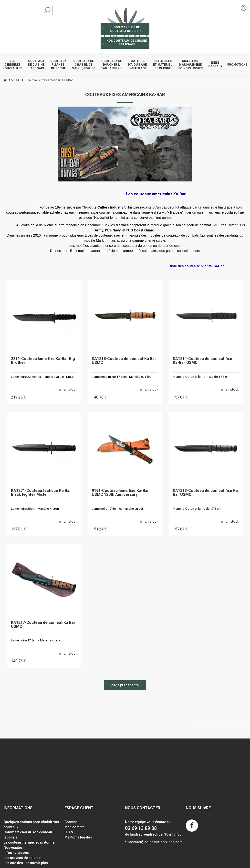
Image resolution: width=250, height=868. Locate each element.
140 (99, 397)
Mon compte (74, 827)
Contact (71, 822)
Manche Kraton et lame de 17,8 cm (197, 509)
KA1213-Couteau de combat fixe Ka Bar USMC (205, 493)
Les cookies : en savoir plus (26, 863)
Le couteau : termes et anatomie (29, 842)
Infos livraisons (16, 853)
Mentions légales (78, 837)
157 (180, 397)
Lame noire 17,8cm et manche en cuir (118, 509)
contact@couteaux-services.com (156, 842)
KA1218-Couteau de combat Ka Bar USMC (124, 361)
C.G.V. (69, 832)
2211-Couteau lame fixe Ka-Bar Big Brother (43, 361)
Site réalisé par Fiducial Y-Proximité (220, 726)
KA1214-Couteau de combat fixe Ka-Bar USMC (203, 361)
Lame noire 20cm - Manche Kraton (35, 509)
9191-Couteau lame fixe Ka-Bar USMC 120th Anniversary (120, 493)
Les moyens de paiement (24, 858)
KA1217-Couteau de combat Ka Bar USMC (43, 625)
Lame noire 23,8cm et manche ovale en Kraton (43, 377)
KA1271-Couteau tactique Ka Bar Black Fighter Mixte (41, 493)
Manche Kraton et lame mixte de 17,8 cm (201, 377)
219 (18, 397)
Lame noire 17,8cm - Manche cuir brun (38, 640)
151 (99, 529)
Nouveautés (13, 848)
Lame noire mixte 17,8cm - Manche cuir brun (123, 377)
